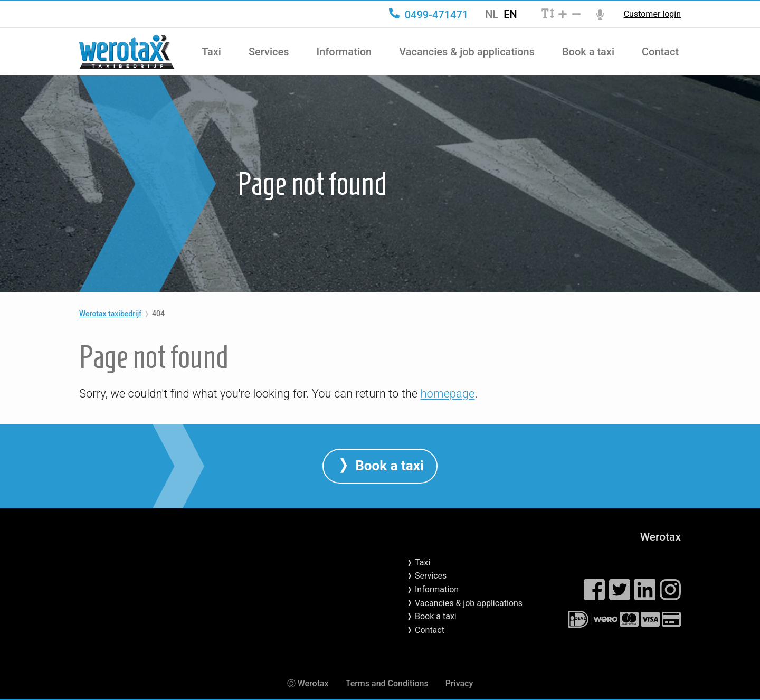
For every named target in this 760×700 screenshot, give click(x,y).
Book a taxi (588, 52)
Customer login (652, 14)
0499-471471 (429, 15)
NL (492, 14)
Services (269, 52)
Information (344, 52)
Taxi (211, 52)
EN (510, 14)
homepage (448, 394)
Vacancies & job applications (467, 52)
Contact (660, 52)
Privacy (459, 684)
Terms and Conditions (387, 684)
